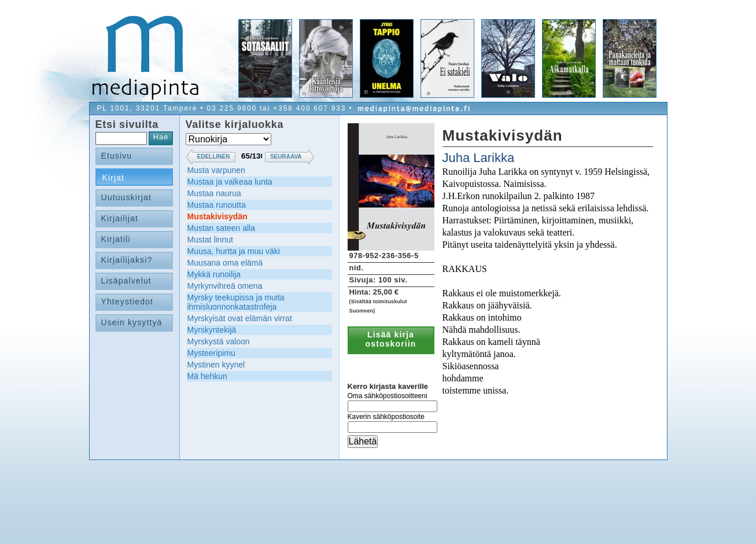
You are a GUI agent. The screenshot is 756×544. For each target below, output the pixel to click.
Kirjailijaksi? (127, 260)
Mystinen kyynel (216, 365)
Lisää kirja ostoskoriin (391, 339)
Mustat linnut (210, 240)
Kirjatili (116, 239)
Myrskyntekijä (212, 330)
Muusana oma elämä (225, 263)
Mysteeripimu (211, 353)
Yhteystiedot (128, 302)
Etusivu (117, 156)
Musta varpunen (216, 170)
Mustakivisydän (217, 216)
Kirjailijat (120, 218)
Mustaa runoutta (217, 205)
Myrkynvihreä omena (225, 286)
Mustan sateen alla (222, 228)
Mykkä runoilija (214, 274)
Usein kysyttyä (132, 322)
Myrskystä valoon (219, 341)
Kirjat (114, 178)
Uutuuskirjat (126, 197)
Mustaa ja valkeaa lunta (230, 182)
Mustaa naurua (214, 193)
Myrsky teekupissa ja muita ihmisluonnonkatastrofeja (236, 302)
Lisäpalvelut (126, 281)
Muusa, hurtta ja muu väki (234, 251)
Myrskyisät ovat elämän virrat (240, 318)
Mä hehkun (207, 376)
